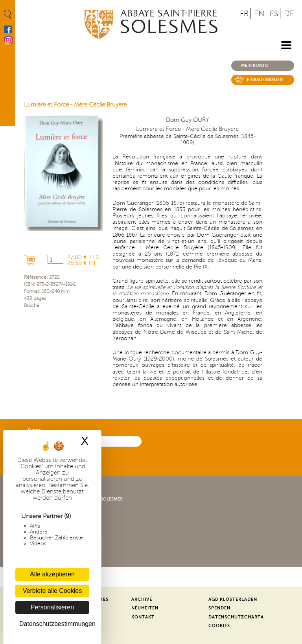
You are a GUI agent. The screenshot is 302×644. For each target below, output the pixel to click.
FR (244, 14)
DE (289, 14)
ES (274, 14)
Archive (142, 599)
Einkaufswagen (265, 80)
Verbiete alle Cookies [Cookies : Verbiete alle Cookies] (52, 591)
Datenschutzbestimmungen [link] (54, 624)
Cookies (219, 626)
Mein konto (255, 65)
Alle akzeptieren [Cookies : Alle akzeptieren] (52, 574)
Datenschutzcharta (236, 617)
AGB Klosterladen (233, 599)
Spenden (219, 608)
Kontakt (143, 617)
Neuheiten (145, 608)
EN (259, 14)
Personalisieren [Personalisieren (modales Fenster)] (52, 607)
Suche (34, 430)
